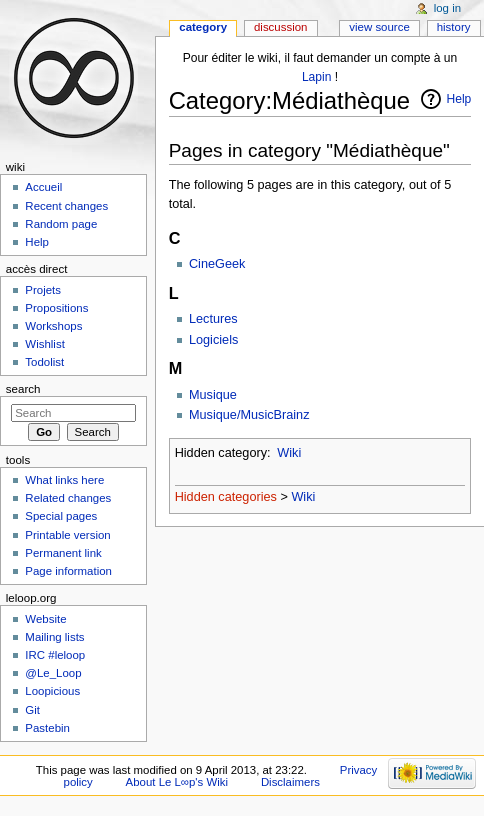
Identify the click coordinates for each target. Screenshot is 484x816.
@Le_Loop (53, 673)
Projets (43, 290)
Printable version (67, 535)
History (454, 27)
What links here (64, 480)
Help (459, 99)
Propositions (56, 308)
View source (379, 27)
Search (23, 389)
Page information (68, 571)
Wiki (289, 453)
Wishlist (44, 344)
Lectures (213, 319)
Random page (61, 224)
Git (32, 710)
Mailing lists (54, 637)
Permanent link (63, 553)
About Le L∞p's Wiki (177, 782)
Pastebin (47, 728)
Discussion (280, 27)
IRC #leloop (55, 655)
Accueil (43, 187)
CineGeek (217, 264)
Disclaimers (290, 782)
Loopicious (52, 691)
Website (45, 619)
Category (203, 27)
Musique (213, 395)
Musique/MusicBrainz (249, 415)
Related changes (68, 498)
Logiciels (213, 340)
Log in (447, 8)
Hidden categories (226, 497)
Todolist (44, 362)
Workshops (53, 326)
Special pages (61, 516)
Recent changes (66, 206)
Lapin (316, 77)
